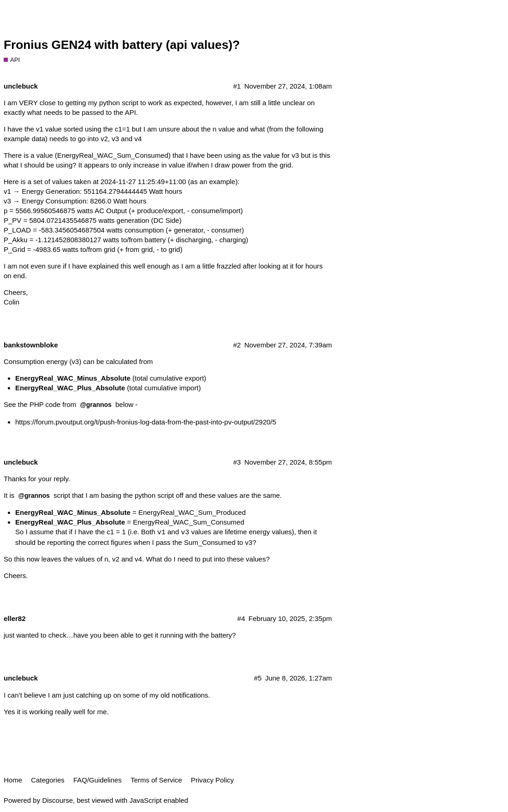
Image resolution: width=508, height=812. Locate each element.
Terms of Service (156, 780)
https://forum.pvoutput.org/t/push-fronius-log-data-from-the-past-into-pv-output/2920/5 (146, 422)
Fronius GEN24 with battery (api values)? (122, 45)
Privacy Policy (212, 780)
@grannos (96, 405)
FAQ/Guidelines (97, 780)
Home (13, 780)
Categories (48, 780)
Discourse (57, 800)
